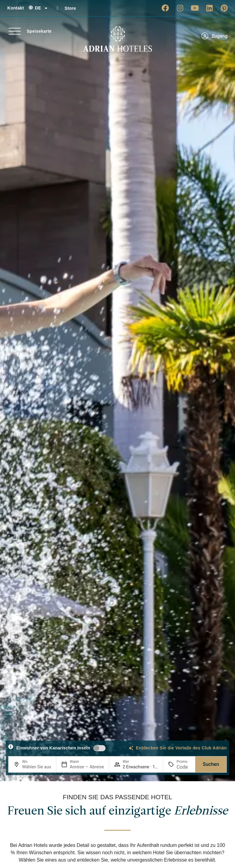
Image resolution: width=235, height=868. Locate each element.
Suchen (211, 764)
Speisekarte (39, 31)
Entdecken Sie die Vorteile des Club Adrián (181, 748)
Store (70, 8)
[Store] (58, 8)
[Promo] (183, 767)
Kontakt (16, 8)
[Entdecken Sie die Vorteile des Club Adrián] (131, 748)
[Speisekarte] (15, 31)
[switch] (99, 748)
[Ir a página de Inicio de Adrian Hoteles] (117, 39)
